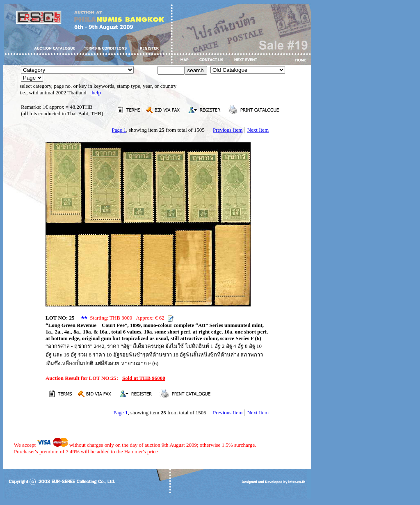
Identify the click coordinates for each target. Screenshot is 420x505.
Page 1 (119, 130)
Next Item (258, 130)
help (96, 93)
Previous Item (228, 130)
